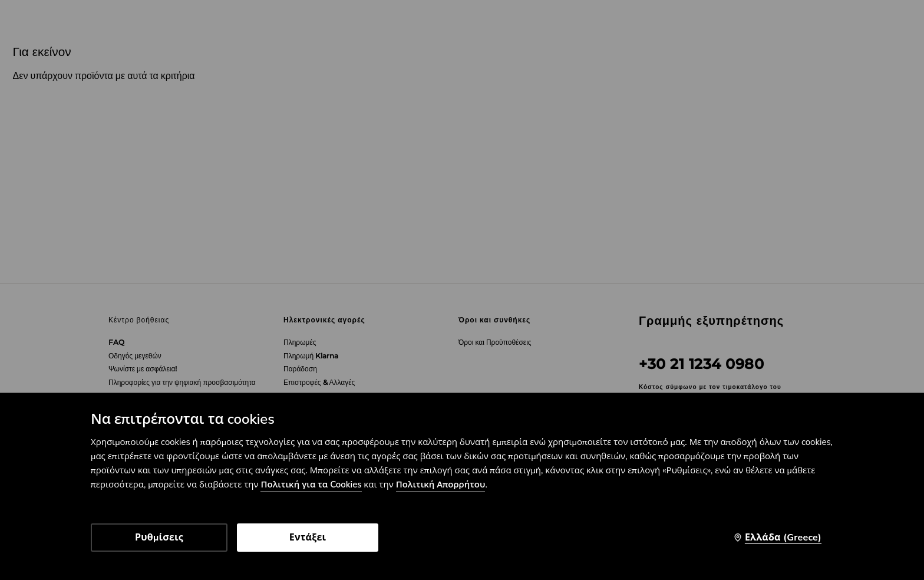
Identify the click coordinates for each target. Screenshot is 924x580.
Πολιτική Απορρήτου (441, 485)
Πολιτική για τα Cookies (311, 485)
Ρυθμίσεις (159, 538)
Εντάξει (308, 538)
